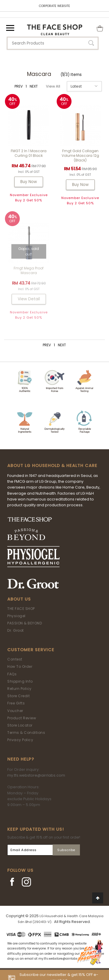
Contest (15, 659)
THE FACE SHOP (21, 609)
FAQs (12, 674)
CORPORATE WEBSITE (54, 6)
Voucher (15, 711)
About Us (19, 599)
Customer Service (31, 650)
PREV (19, 86)
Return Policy (19, 689)
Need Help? (21, 759)
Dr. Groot (16, 630)
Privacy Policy (20, 740)
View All (53, 86)
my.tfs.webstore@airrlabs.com (36, 775)
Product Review (22, 718)
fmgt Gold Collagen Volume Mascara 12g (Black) (80, 156)
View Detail (29, 299)
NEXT (34, 86)
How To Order (20, 666)
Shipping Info (20, 681)
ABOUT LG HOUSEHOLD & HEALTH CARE (52, 466)
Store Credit (18, 696)
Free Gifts (16, 703)
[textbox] (53, 43)
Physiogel (16, 616)
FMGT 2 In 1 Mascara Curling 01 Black (29, 153)
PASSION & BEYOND (25, 623)
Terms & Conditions (26, 733)
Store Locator (20, 725)
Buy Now (29, 182)
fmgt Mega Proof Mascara (29, 270)
